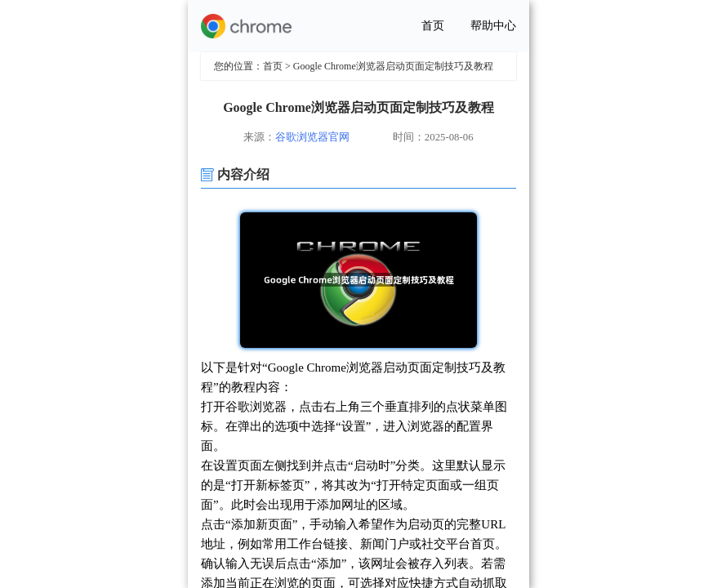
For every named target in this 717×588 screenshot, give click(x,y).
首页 (433, 26)
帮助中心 (493, 26)
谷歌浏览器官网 (312, 137)
